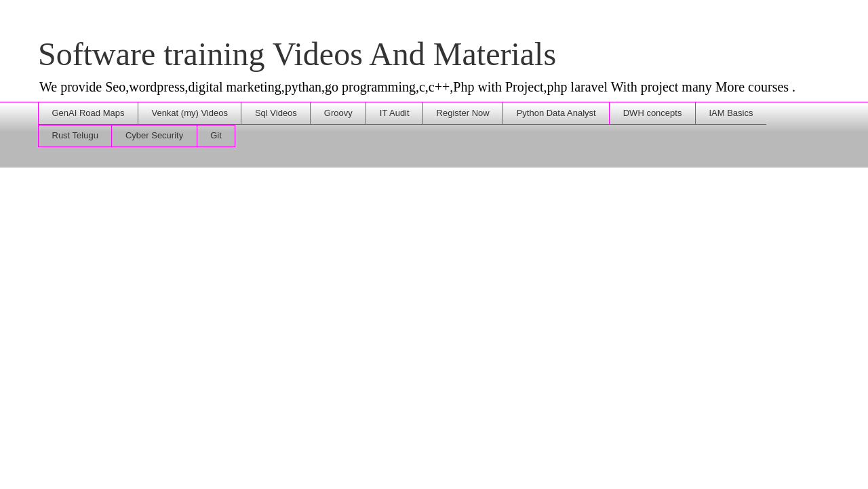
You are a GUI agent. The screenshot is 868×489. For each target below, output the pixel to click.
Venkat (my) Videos (189, 113)
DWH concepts (653, 113)
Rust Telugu (75, 135)
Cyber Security (154, 135)
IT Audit (395, 113)
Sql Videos (276, 113)
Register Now (463, 113)
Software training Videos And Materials (297, 54)
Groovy (338, 113)
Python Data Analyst (556, 113)
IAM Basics (731, 113)
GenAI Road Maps (88, 113)
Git (216, 135)
